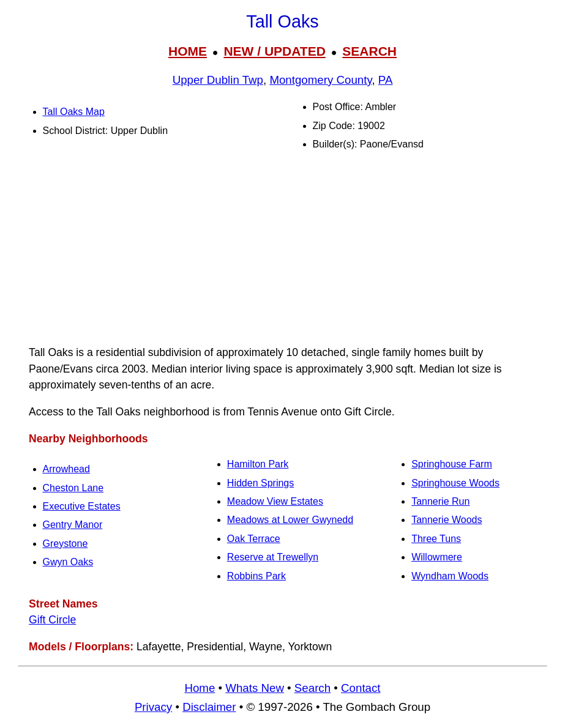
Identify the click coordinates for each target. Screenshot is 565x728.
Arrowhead (66, 469)
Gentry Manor (73, 525)
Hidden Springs (260, 483)
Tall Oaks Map (74, 112)
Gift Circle (52, 620)
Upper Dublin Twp (218, 80)
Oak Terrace (254, 539)
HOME (188, 51)
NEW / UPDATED (274, 51)
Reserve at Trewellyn (273, 557)
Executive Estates (82, 506)
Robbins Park (256, 576)
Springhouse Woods (455, 483)
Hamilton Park (258, 464)
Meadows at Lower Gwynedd (290, 520)
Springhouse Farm (452, 464)
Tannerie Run (440, 501)
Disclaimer (209, 707)
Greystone (65, 544)
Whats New (255, 688)
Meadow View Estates (275, 501)
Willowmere (437, 557)
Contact (361, 688)
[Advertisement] (283, 248)
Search (312, 688)
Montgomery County (320, 80)
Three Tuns (436, 539)
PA (386, 80)
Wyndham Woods (450, 576)
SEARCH (369, 51)
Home (200, 688)
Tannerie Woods (447, 520)
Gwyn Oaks (68, 562)
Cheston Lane (73, 488)
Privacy (153, 707)
